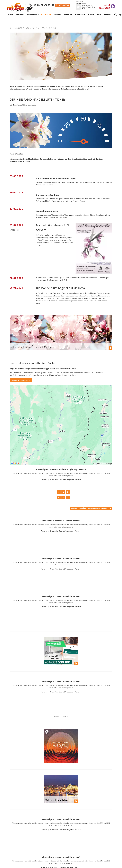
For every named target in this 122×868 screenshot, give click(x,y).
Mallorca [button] (45, 14)
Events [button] (57, 14)
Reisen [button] (107, 14)
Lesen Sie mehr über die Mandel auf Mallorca (89, 508)
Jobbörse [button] (79, 14)
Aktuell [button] (19, 14)
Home (11, 14)
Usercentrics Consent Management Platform (65, 480)
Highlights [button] (32, 14)
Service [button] (67, 14)
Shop (99, 14)
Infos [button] (90, 14)
